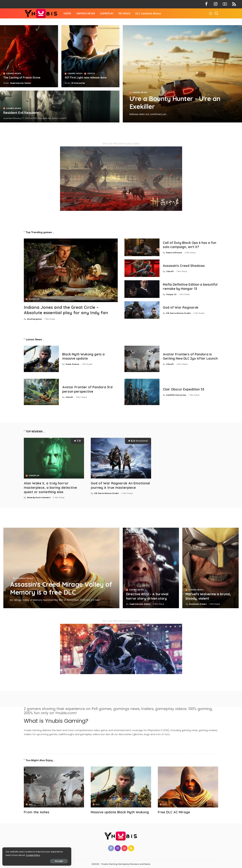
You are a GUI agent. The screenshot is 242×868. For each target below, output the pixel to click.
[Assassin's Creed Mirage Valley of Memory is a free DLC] (61, 568)
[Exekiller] (182, 74)
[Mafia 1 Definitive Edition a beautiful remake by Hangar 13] (142, 289)
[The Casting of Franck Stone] (29, 56)
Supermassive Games (21, 83)
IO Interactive (78, 83)
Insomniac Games (198, 604)
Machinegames (35, 319)
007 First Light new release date (86, 77)
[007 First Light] (90, 56)
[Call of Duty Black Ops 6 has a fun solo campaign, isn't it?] (142, 247)
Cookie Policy (13, 855)
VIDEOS (91, 74)
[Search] (216, 13)
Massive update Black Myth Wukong (120, 812)
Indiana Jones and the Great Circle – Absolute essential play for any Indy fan (67, 310)
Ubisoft (170, 271)
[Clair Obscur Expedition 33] (142, 392)
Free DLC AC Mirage (174, 812)
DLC (31, 804)
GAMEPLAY (34, 299)
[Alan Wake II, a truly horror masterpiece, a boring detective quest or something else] (54, 458)
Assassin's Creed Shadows (184, 266)
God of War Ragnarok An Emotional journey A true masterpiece (121, 485)
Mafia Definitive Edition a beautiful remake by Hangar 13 (188, 286)
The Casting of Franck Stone (22, 77)
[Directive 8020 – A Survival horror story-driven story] (151, 568)
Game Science (72, 364)
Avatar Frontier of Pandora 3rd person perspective (88, 389)
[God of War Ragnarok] (142, 310)
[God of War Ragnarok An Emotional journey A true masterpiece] (121, 458)
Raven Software (174, 252)
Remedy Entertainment (39, 497)
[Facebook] (206, 4)
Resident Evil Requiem (21, 113)
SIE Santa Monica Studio (178, 313)
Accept (41, 861)
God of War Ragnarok (181, 307)
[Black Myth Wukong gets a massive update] (41, 359)
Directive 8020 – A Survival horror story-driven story (148, 596)
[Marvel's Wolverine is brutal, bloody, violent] (210, 568)
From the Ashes (37, 812)
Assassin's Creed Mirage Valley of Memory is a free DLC (59, 588)
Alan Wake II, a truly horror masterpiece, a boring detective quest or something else (50, 487)
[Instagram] (216, 4)
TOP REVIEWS (34, 431)
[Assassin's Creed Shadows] (142, 268)
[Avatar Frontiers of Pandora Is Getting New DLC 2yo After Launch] (142, 359)
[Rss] (234, 4)
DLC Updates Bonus (23, 578)
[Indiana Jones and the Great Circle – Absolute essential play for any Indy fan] (71, 270)
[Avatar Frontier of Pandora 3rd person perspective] (41, 392)
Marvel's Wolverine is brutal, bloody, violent (209, 596)
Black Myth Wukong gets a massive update (84, 356)
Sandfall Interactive (176, 395)
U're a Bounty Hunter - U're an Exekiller (178, 103)
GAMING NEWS (140, 93)
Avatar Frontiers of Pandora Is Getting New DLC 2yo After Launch (188, 356)
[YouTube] (225, 4)
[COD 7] (60, 107)
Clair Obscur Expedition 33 (184, 389)
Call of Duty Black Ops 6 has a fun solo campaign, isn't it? (187, 245)
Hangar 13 (171, 294)
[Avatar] (54, 787)
